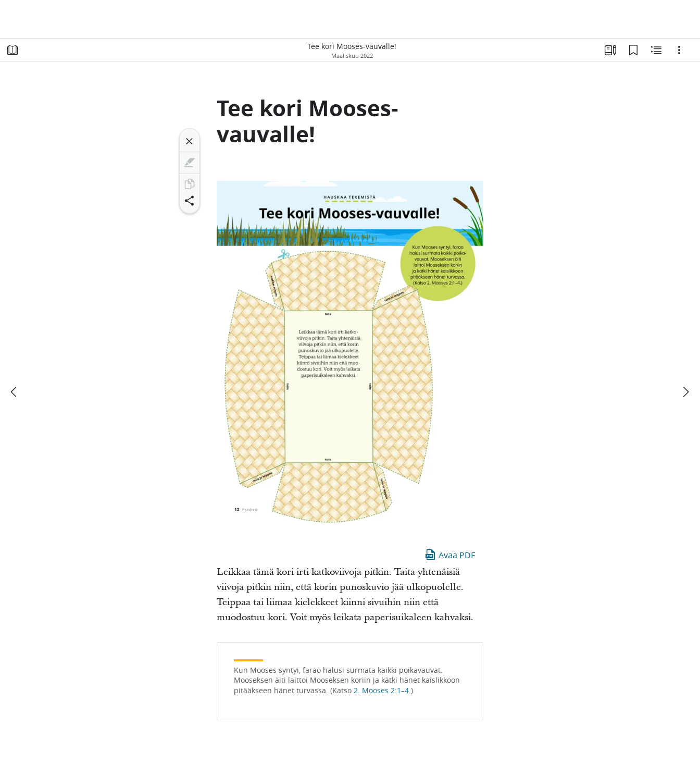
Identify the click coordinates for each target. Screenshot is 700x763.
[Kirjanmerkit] (633, 50)
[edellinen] (15, 392)
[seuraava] (685, 392)
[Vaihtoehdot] (679, 50)
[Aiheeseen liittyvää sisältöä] (656, 50)
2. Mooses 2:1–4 (381, 691)
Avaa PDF (449, 555)
